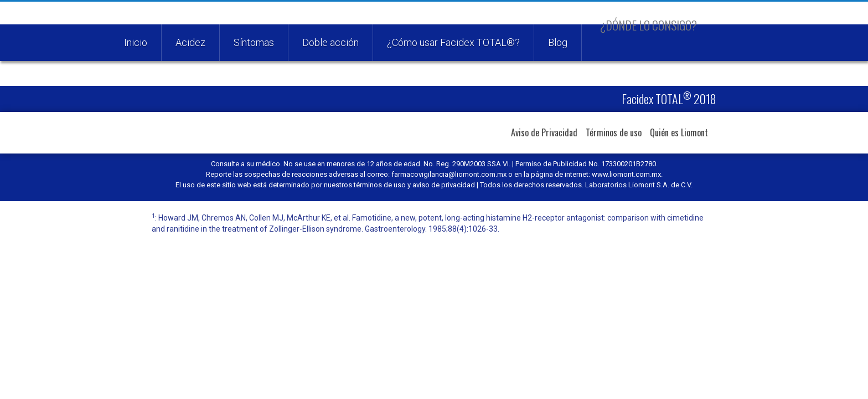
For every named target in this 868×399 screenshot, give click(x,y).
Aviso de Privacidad (544, 132)
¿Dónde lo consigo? (649, 25)
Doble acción (330, 42)
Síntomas (254, 42)
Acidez (190, 42)
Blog (558, 42)
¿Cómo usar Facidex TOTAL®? (453, 42)
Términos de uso (614, 132)
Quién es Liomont (679, 132)
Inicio (136, 42)
